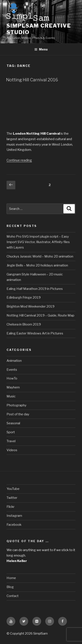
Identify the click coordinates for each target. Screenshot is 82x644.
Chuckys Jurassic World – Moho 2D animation (40, 256)
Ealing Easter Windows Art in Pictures (35, 333)
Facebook (14, 525)
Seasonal (13, 423)
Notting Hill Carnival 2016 (32, 80)
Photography (17, 405)
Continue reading (19, 160)
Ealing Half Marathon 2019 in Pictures (35, 289)
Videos (12, 450)
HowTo (12, 378)
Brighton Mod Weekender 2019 (31, 306)
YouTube (13, 489)
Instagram (14, 516)
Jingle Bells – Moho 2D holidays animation (37, 265)
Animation (14, 361)
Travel (11, 441)
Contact (13, 596)
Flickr (10, 507)
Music (11, 396)
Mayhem (13, 387)
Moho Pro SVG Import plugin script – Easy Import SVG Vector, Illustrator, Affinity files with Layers (38, 242)
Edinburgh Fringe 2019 (24, 298)
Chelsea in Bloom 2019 (24, 324)
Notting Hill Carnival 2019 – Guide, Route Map (40, 315)
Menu (41, 49)
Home (11, 578)
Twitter (12, 498)
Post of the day (18, 414)
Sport (11, 432)
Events (12, 370)
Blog (10, 587)
